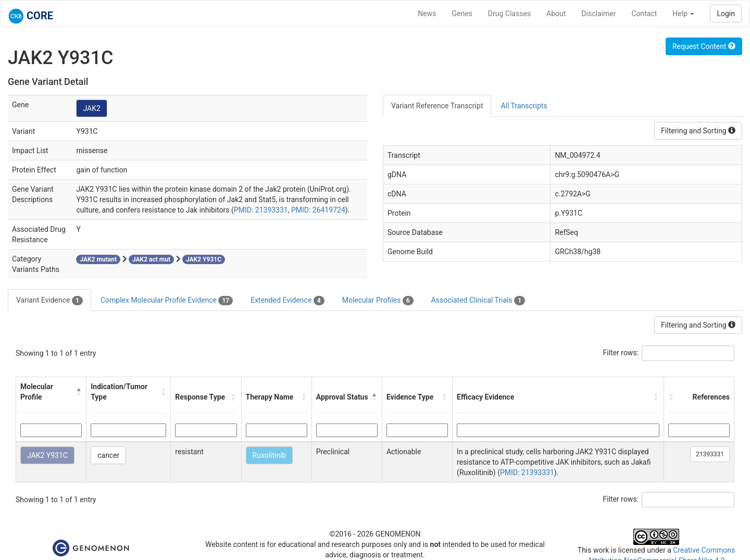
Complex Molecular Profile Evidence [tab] (167, 301)
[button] (79, 392)
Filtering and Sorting (698, 131)
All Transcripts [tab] (524, 106)
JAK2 (91, 108)
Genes (462, 14)
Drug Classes (509, 14)
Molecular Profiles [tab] (378, 301)
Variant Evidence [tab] (49, 301)
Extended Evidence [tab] (287, 301)
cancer (108, 455)
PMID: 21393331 (261, 210)
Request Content (704, 46)
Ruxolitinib (270, 455)
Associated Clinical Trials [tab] (478, 301)
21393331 (710, 454)
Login (726, 14)
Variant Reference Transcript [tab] (437, 106)
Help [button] (683, 14)
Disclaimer (598, 14)
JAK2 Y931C (47, 455)
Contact (644, 14)
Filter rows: (621, 353)
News (427, 14)
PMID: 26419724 (318, 210)
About (556, 14)
